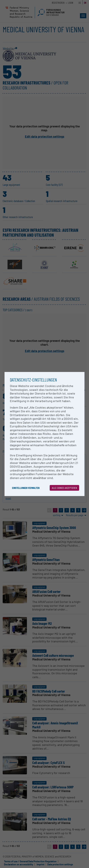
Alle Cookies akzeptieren (64, 488)
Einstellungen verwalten (26, 488)
